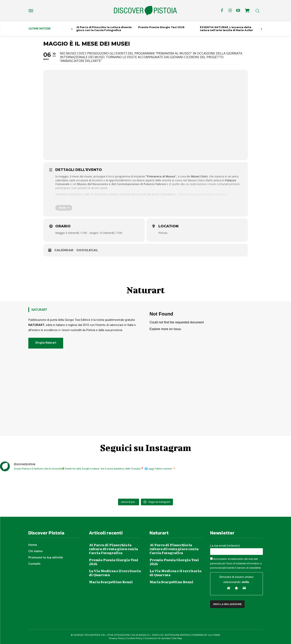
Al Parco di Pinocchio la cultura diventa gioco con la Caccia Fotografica (104, 29)
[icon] (247, 11)
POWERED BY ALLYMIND (206, 635)
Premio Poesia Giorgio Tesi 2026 (161, 27)
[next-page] (261, 29)
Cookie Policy (135, 638)
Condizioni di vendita (157, 638)
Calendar (64, 250)
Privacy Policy (117, 638)
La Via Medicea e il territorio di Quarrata (115, 573)
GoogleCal (87, 250)
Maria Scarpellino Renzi (111, 582)
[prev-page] (72, 29)
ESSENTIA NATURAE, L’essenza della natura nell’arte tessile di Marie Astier (226, 29)
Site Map (177, 638)
